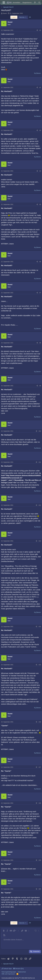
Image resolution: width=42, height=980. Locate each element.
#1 (40, 30)
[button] (4, 931)
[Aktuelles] (35, 3)
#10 (40, 431)
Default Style (7, 969)
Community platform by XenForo (18, 978)
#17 (40, 767)
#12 (40, 505)
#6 (40, 262)
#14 (40, 627)
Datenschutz (22, 972)
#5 (40, 204)
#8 (40, 343)
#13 (40, 541)
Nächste (23, 17)
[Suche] (39, 3)
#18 (40, 803)
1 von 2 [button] (14, 17)
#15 (40, 665)
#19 (40, 860)
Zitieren (38, 73)
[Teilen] (37, 30)
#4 (40, 171)
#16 (40, 722)
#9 (40, 386)
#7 (40, 293)
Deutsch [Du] (18, 969)
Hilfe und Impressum (8, 974)
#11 (40, 462)
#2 (40, 87)
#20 (40, 889)
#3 (40, 130)
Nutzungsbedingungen (9, 972)
